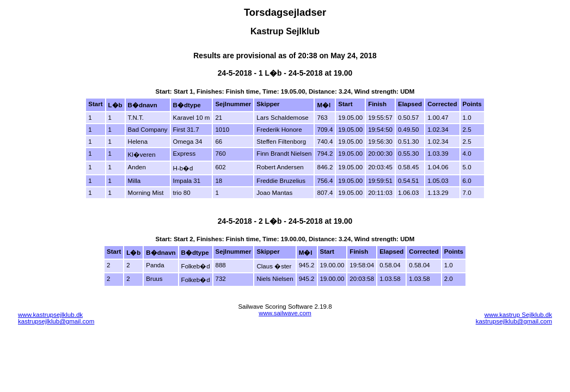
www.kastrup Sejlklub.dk (518, 315)
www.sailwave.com (285, 313)
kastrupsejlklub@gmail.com (56, 321)
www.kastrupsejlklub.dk (50, 315)
